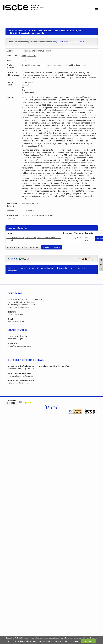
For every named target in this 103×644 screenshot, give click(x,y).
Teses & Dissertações (71, 30)
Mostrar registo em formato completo (23, 247)
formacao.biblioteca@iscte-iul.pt (21, 376)
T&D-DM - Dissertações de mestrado (27, 33)
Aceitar (88, 641)
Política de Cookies (71, 641)
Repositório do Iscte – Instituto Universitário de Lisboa (33, 30)
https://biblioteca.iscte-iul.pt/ (19, 346)
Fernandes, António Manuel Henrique (37, 51)
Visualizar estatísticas (52, 247)
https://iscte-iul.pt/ (15, 339)
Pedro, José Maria (29, 56)
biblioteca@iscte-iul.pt (17, 322)
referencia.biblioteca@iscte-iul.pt (21, 369)
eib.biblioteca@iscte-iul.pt (18, 383)
